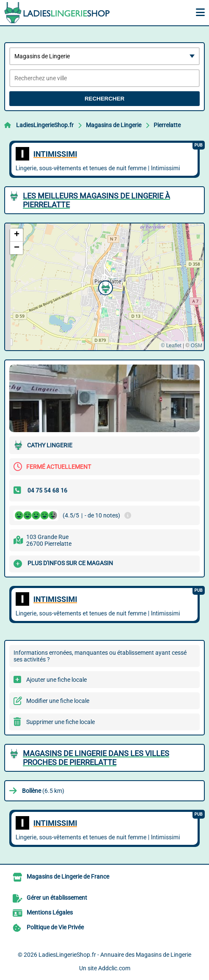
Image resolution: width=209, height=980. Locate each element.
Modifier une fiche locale (58, 701)
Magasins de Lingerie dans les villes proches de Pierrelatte (96, 758)
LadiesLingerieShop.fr (45, 125)
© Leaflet (171, 346)
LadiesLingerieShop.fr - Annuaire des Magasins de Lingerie (115, 955)
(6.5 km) (43, 791)
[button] (104, 287)
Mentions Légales (50, 912)
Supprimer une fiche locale (60, 722)
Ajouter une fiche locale (56, 680)
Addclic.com (114, 968)
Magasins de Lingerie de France (68, 877)
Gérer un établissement (57, 898)
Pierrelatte (167, 125)
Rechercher (104, 99)
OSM (197, 346)
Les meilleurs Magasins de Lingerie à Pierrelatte (96, 200)
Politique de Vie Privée (55, 927)
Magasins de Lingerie (114, 125)
